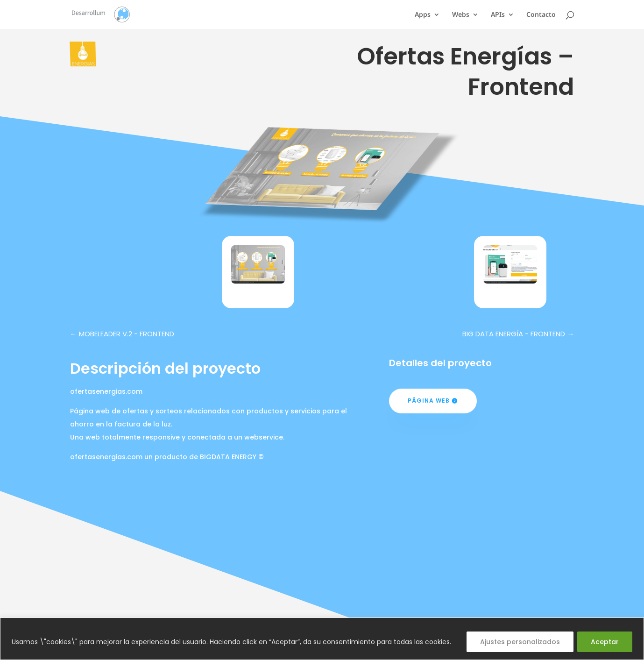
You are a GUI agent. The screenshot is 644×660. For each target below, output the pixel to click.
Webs (461, 15)
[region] (322, 639)
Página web (429, 401)
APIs (498, 15)
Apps (423, 15)
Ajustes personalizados (520, 642)
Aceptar (605, 642)
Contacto (541, 15)
